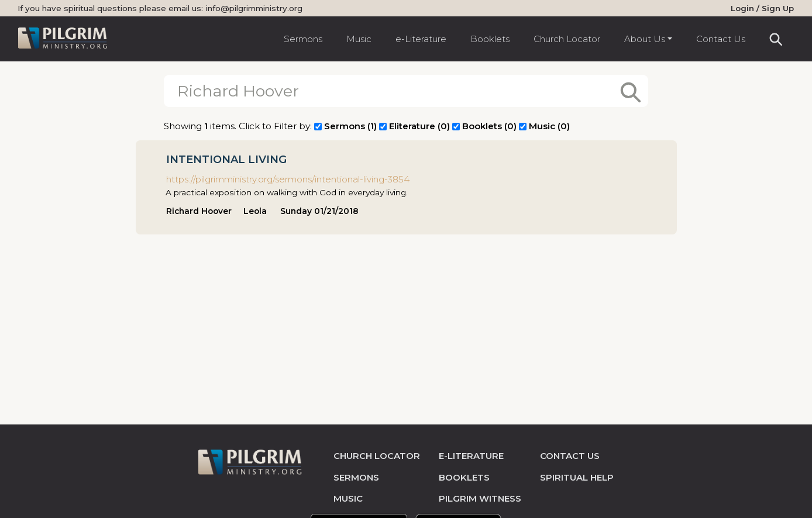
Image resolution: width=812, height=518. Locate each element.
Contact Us (721, 39)
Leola (255, 211)
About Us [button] (645, 39)
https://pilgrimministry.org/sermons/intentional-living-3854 (288, 179)
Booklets (490, 39)
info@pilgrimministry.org (254, 8)
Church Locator (567, 39)
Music (359, 39)
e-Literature (421, 39)
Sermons (303, 39)
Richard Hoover (199, 211)
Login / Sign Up (762, 8)
